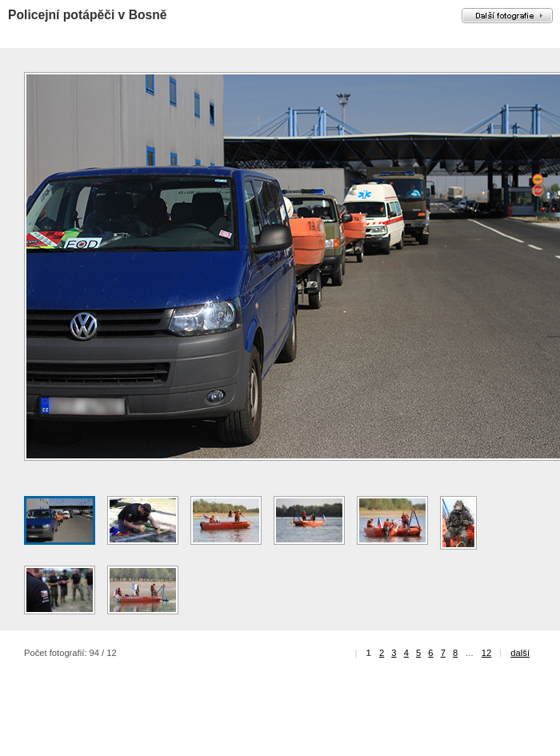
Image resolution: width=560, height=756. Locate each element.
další (520, 653)
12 (486, 653)
